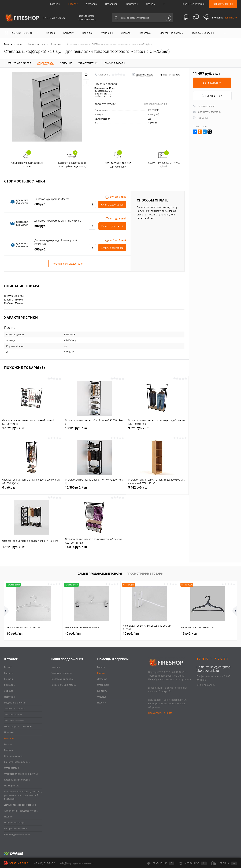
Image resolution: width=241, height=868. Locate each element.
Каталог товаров (22, 33)
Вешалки (9, 679)
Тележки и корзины (14, 709)
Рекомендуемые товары (17, 834)
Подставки (10, 697)
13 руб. (189, 633)
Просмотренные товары (145, 574)
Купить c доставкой (112, 205)
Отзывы (151, 4)
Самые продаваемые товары (100, 574)
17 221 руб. (31, 549)
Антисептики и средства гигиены (21, 811)
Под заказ (201, 118)
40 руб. (73, 633)
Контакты (132, 4)
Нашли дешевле (204, 106)
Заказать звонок (223, 4)
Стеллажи (9, 738)
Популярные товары (15, 823)
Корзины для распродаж (17, 780)
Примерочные (12, 786)
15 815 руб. (94, 549)
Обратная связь (17, 863)
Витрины (9, 750)
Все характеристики (155, 104)
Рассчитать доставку (207, 112)
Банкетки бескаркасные (17, 762)
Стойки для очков (13, 756)
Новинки (9, 817)
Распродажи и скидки (15, 829)
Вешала (8, 667)
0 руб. (31, 489)
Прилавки (9, 732)
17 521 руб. (31, 430)
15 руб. (131, 633)
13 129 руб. (94, 430)
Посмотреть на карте (160, 713)
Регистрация (197, 4)
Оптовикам (112, 4)
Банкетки (9, 673)
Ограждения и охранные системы (22, 774)
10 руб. (15, 633)
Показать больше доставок (67, 264)
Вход (184, 4)
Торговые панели (13, 715)
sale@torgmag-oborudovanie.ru (214, 669)
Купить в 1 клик (212, 96)
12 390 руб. (94, 489)
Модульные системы (15, 703)
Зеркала (9, 691)
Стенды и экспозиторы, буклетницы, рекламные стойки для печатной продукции (23, 795)
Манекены (10, 685)
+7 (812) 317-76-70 (45, 863)
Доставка (91, 4)
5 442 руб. (157, 489)
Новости (102, 703)
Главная (55, 4)
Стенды (8, 744)
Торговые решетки (14, 720)
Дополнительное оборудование (20, 805)
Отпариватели (11, 768)
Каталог (73, 4)
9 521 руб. (157, 430)
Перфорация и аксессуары (18, 726)
